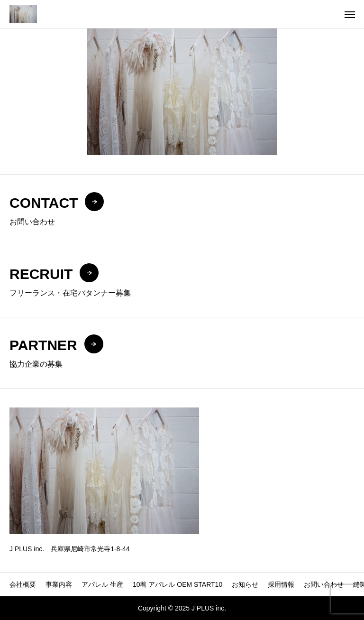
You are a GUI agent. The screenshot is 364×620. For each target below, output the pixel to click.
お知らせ (245, 584)
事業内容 (59, 584)
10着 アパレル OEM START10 (177, 584)
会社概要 (23, 584)
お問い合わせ (324, 584)
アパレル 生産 (102, 584)
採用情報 (281, 584)
